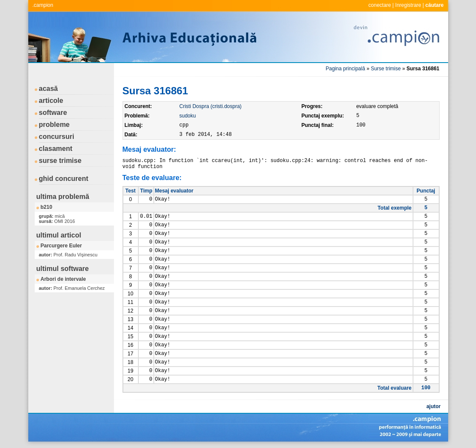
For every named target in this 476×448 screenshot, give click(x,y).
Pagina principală (345, 69)
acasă (49, 89)
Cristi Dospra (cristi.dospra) (211, 106)
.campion (43, 5)
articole (51, 101)
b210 (46, 207)
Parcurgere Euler (61, 246)
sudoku (188, 116)
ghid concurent (64, 179)
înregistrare (408, 5)
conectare (380, 5)
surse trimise (60, 161)
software (53, 113)
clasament (56, 149)
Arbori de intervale (63, 279)
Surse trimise (386, 69)
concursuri (57, 137)
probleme (54, 125)
